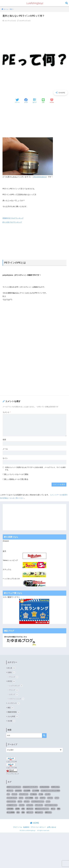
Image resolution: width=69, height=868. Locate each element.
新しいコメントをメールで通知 (16, 474)
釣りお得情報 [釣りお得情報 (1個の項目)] (11, 813)
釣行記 (12, 682)
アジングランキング (13, 775)
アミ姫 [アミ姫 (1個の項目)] (41, 795)
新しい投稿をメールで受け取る (16, 479)
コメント (7, 412)
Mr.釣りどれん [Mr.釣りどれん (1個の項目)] (55, 788)
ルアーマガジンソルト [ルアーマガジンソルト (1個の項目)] (51, 806)
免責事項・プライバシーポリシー (34, 828)
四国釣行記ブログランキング (14, 218)
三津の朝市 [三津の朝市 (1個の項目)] (10, 810)
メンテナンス (14, 704)
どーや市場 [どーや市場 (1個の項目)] (36, 792)
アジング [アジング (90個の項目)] (14, 795)
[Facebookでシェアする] (26, 101)
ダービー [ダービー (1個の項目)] (27, 802)
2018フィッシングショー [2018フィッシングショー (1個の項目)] (14, 788)
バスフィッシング (17, 699)
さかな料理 (13, 717)
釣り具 (12, 668)
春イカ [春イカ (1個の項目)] (53, 810)
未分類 (12, 722)
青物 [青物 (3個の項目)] (23, 813)
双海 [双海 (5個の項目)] (23, 810)
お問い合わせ (52, 828)
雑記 (11, 708)
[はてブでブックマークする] (35, 101)
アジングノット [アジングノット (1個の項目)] (24, 795)
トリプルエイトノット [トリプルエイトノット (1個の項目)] (38, 802)
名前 (4, 440)
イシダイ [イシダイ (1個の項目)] (48, 795)
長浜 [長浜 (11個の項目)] (18, 813)
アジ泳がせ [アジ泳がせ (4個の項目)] (33, 795)
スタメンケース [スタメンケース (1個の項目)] (11, 802)
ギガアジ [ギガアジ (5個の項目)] (43, 799)
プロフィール (17, 828)
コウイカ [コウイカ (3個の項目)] (50, 799)
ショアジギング (16, 686)
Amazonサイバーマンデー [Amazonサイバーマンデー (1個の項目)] (30, 788)
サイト (5, 458)
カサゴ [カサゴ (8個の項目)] (21, 799)
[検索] (44, 736)
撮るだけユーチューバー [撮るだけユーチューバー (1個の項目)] (42, 810)
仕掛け (12, 673)
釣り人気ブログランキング (13, 222)
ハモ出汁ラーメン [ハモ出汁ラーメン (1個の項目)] (12, 806)
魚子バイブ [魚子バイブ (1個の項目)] (30, 813)
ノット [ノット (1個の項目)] (48, 802)
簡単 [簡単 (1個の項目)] (59, 810)
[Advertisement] (35, 121)
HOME (34, 824)
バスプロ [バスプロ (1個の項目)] (22, 806)
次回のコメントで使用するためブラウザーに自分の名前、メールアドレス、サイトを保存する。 (35, 469)
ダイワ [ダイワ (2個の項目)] (20, 802)
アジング (14, 677)
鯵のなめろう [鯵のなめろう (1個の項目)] (39, 813)
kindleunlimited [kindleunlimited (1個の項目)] (45, 788)
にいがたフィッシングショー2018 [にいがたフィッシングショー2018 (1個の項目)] (50, 792)
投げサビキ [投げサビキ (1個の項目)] (30, 810)
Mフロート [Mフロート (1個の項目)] (10, 792)
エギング (14, 695)
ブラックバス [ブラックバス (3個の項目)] (39, 806)
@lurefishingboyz (40, 177)
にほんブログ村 (12, 762)
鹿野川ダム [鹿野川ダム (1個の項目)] (48, 813)
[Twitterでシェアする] (17, 101)
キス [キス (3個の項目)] (36, 799)
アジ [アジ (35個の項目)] (8, 795)
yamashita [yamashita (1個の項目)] (18, 792)
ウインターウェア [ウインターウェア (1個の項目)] (12, 799)
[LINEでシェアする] (43, 101)
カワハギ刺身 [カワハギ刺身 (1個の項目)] (29, 799)
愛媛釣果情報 (14, 713)
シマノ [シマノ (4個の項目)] (57, 799)
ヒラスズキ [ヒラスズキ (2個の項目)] (30, 806)
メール (5, 449)
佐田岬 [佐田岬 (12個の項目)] (17, 810)
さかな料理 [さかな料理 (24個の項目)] (27, 792)
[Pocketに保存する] (52, 101)
